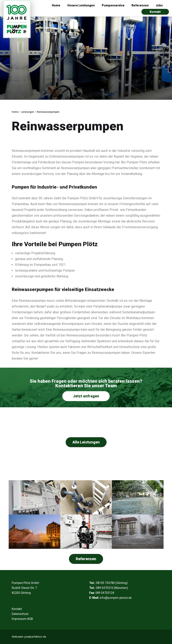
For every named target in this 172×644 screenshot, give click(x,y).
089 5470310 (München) (112, 588)
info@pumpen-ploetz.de (116, 598)
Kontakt (155, 12)
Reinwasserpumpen (48, 112)
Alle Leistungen (86, 442)
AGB (30, 619)
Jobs (159, 5)
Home (56, 5)
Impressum (19, 619)
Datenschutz (20, 614)
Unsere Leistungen (81, 5)
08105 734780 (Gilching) (112, 583)
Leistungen (28, 112)
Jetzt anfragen (86, 396)
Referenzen (140, 5)
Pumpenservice (113, 5)
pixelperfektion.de (35, 637)
